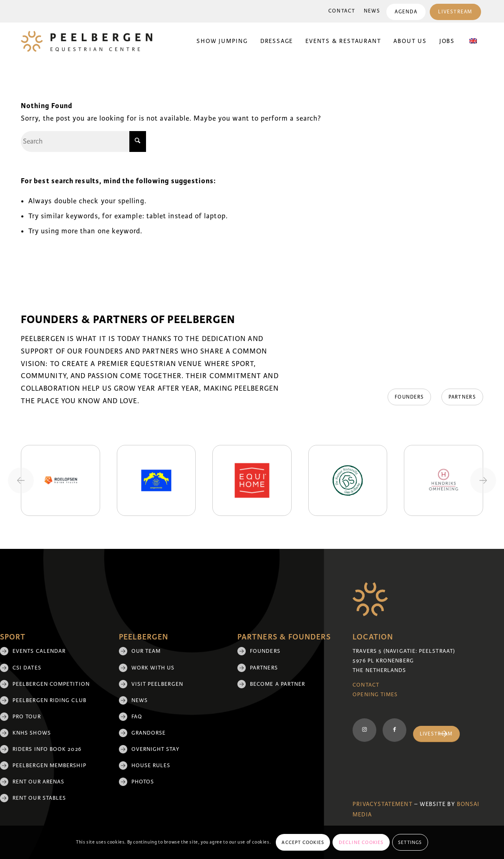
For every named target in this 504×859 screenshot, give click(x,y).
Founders (265, 651)
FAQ (137, 717)
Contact (342, 11)
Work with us (153, 668)
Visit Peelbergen (157, 684)
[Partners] (462, 397)
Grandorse (149, 733)
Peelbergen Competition (51, 684)
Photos (143, 782)
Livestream (455, 12)
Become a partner (277, 684)
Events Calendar (39, 651)
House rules (151, 766)
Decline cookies (361, 842)
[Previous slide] (21, 480)
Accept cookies (303, 842)
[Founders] (409, 397)
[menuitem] (342, 11)
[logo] (87, 41)
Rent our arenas (38, 782)
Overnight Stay (155, 749)
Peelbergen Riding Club (49, 700)
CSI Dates (27, 668)
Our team (146, 651)
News (372, 11)
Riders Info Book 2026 (47, 749)
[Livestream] (436, 734)
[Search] (83, 141)
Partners (264, 668)
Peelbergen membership (49, 766)
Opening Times (375, 695)
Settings (410, 842)
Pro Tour (27, 717)
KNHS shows (32, 733)
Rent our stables (39, 798)
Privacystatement (382, 804)
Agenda (406, 12)
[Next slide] (483, 480)
